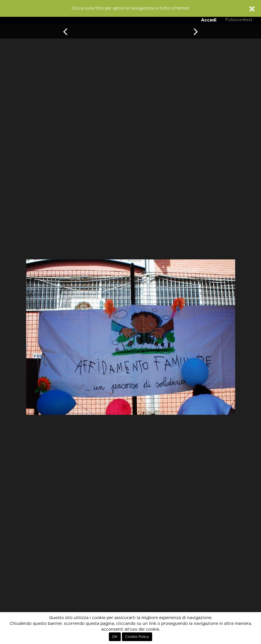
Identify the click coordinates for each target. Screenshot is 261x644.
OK (115, 637)
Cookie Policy (137, 637)
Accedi (209, 20)
